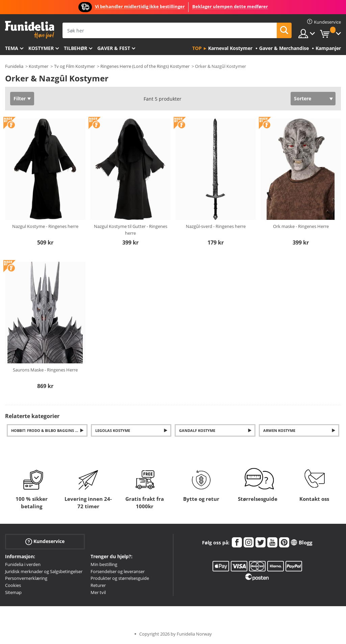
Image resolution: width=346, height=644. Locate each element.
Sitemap (13, 592)
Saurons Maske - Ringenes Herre (45, 370)
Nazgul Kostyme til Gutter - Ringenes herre (131, 230)
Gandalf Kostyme (197, 430)
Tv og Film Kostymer (75, 66)
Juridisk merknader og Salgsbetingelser (44, 571)
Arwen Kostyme (279, 430)
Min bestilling (104, 564)
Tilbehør (76, 48)
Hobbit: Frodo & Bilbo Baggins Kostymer (49, 430)
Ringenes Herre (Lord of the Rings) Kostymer (145, 66)
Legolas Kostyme (113, 430)
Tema (12, 48)
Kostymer (41, 48)
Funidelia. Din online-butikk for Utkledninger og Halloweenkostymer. (30, 30)
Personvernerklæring (26, 578)
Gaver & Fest (114, 48)
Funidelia (14, 66)
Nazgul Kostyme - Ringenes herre (45, 226)
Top (197, 48)
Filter (20, 98)
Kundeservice (45, 542)
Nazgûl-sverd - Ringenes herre (216, 226)
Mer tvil (98, 592)
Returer (98, 585)
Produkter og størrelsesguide (120, 578)
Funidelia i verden (23, 564)
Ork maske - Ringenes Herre (301, 226)
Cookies (13, 585)
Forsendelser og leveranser (118, 571)
